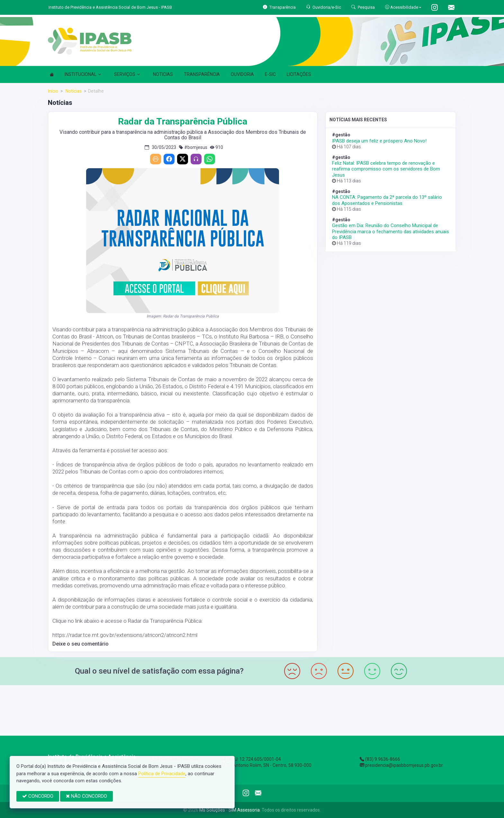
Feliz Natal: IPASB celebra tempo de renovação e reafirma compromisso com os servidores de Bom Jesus (386, 169)
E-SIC (270, 74)
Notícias (73, 91)
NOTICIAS (163, 74)
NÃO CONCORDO (86, 796)
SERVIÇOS (127, 74)
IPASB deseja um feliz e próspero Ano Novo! (379, 141)
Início (53, 91)
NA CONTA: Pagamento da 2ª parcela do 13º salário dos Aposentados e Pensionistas (387, 200)
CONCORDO (38, 796)
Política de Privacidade (162, 774)
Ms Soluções (212, 810)
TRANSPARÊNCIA (202, 74)
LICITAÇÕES (299, 74)
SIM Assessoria (244, 810)
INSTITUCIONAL (83, 74)
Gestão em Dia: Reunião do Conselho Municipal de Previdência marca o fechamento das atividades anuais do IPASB (391, 231)
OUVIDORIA (242, 74)
